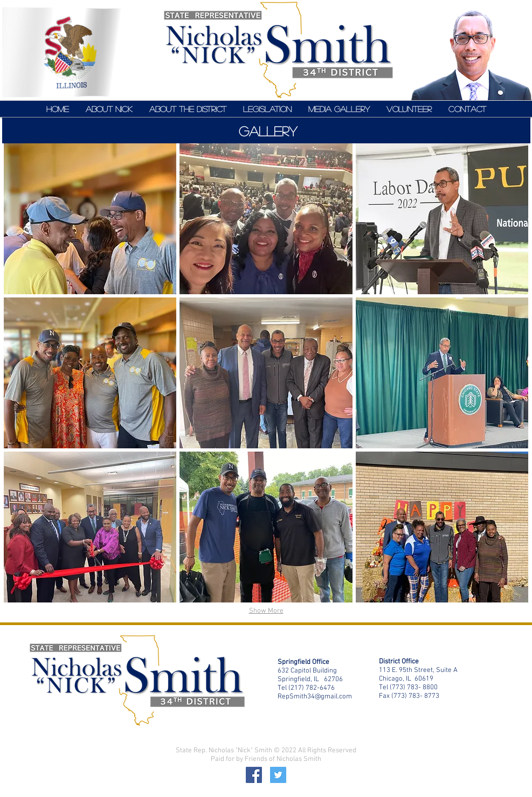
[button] (90, 219)
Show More (266, 611)
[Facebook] (254, 775)
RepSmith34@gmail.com (315, 697)
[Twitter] (278, 775)
